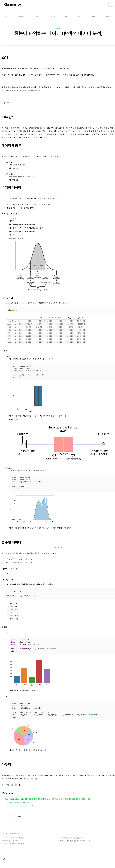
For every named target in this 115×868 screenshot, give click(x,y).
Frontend (37, 16)
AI (79, 16)
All (6, 16)
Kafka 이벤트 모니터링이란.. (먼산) (70, 838)
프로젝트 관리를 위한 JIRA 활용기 (12, 844)
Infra (66, 16)
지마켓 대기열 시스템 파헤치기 (11, 841)
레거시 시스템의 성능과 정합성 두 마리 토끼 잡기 (74, 841)
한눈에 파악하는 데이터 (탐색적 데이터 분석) (58, 33)
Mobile (52, 16)
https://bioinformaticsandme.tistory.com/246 (19, 806)
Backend (20, 16)
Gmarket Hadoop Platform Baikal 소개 (12, 838)
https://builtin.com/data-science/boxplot (18, 803)
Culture (92, 16)
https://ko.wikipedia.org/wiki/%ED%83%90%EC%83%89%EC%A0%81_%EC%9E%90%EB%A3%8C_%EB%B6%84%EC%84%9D (48, 799)
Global (107, 16)
